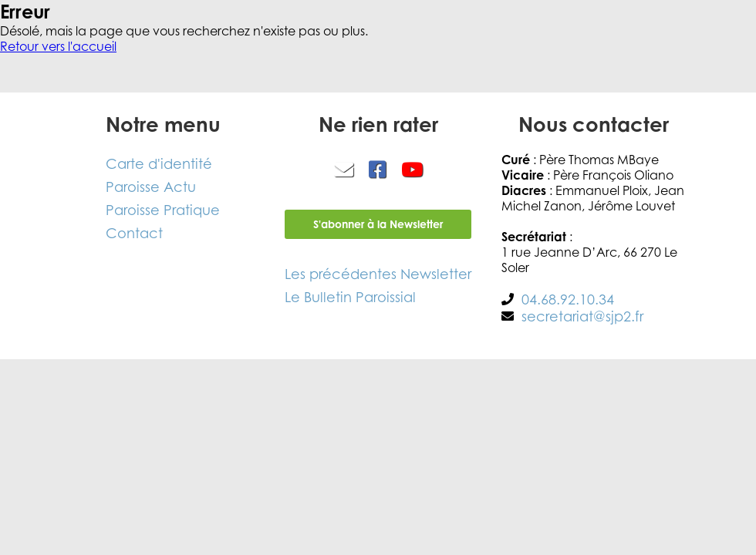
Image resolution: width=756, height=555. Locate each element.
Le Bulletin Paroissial (350, 297)
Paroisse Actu (151, 187)
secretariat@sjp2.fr (582, 316)
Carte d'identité (159, 163)
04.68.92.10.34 (568, 299)
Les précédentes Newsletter (378, 274)
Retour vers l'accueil (58, 46)
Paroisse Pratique (163, 210)
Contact (134, 233)
